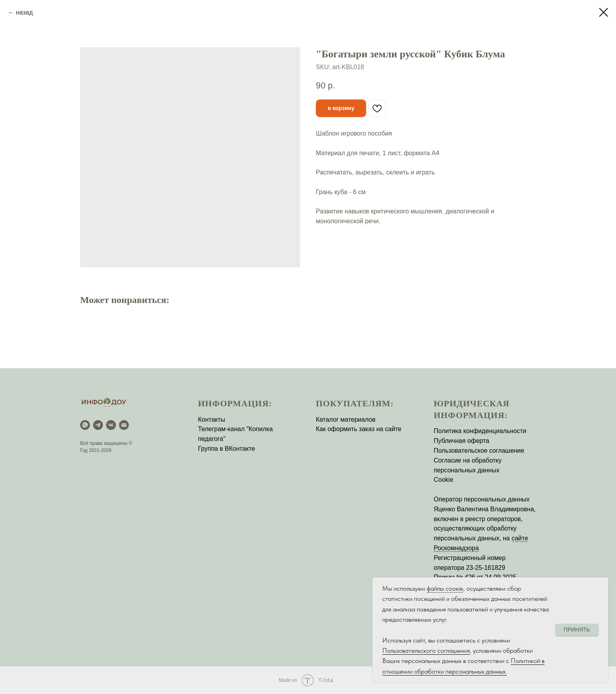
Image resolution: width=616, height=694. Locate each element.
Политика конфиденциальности (480, 431)
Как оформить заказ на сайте (359, 429)
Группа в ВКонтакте (226, 449)
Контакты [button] (212, 420)
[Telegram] (98, 425)
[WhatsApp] (85, 425)
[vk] (111, 425)
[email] (124, 425)
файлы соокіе (445, 588)
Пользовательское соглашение (479, 451)
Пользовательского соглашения (426, 650)
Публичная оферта (461, 441)
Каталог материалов (346, 420)
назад (24, 12)
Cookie (444, 480)
